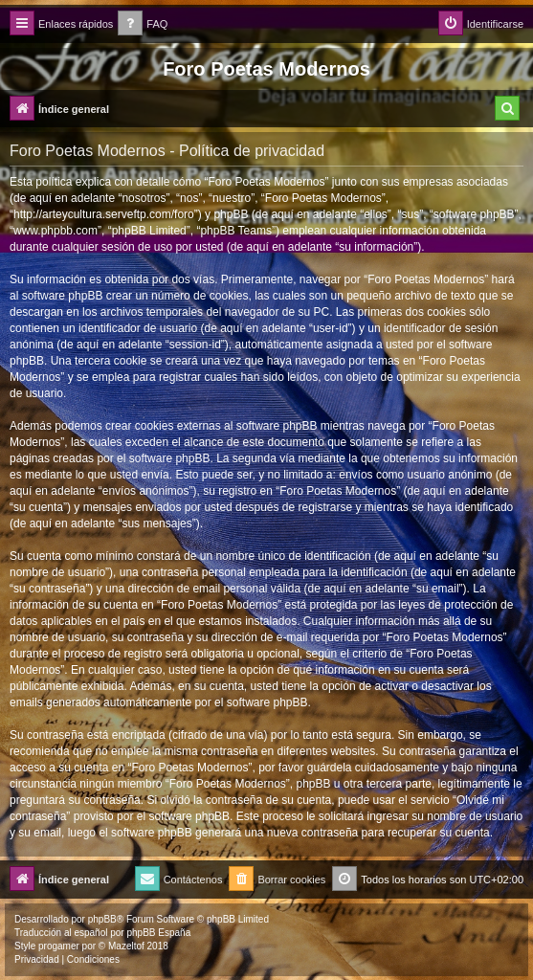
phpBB (102, 919)
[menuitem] (143, 24)
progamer (59, 946)
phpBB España (158, 933)
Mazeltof (126, 946)
